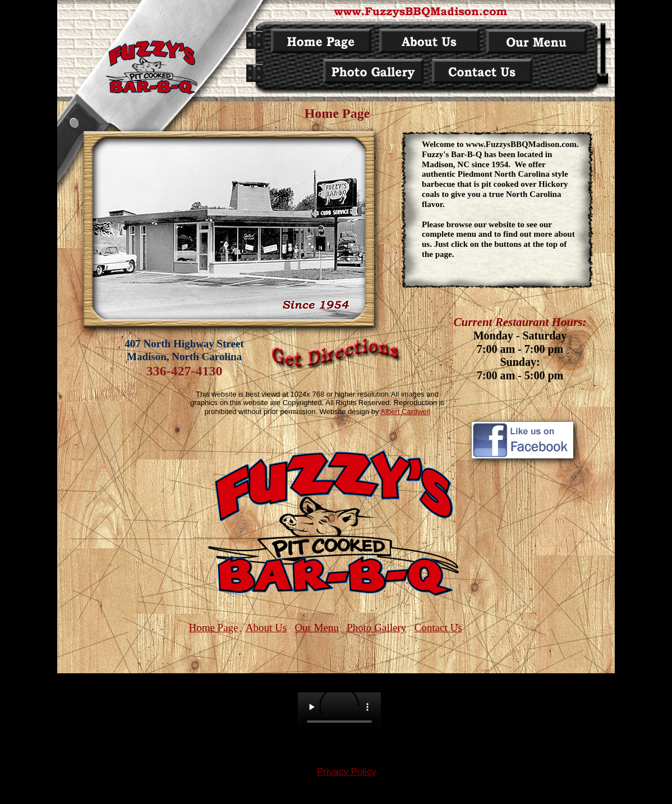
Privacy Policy (347, 772)
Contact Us (438, 628)
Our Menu (317, 628)
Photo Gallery (376, 628)
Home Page (213, 628)
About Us (266, 628)
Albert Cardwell (405, 412)
